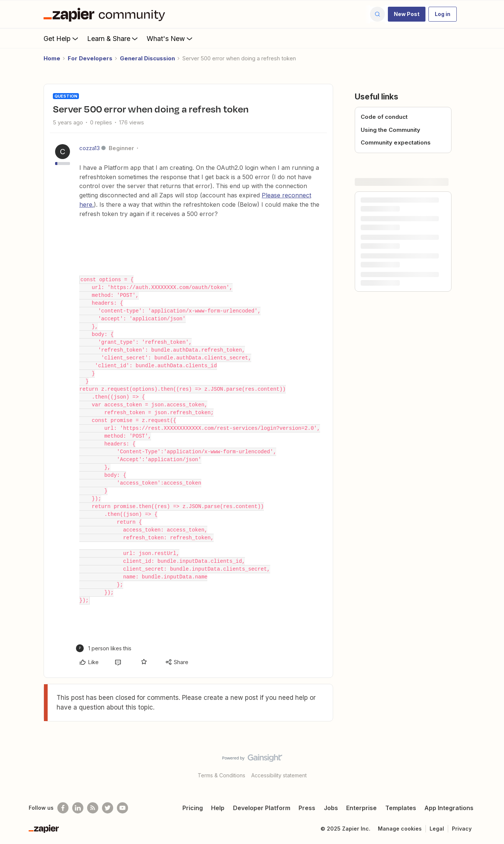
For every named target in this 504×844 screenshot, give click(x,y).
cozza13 (90, 148)
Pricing (193, 808)
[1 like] (104, 648)
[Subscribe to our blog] (93, 808)
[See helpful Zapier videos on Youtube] (122, 808)
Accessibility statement (279, 775)
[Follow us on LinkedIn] (78, 808)
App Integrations (449, 808)
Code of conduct (384, 117)
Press (307, 808)
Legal (437, 829)
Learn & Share (113, 38)
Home (52, 58)
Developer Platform (262, 808)
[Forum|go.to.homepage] (106, 14)
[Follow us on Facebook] (63, 808)
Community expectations (396, 142)
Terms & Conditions (221, 775)
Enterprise (361, 808)
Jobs (331, 808)
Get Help (62, 38)
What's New (170, 38)
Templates (401, 808)
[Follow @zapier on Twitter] (108, 808)
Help (218, 808)
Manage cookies (400, 829)
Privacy (462, 829)
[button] (407, 14)
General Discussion (147, 58)
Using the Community (390, 130)
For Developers (90, 58)
